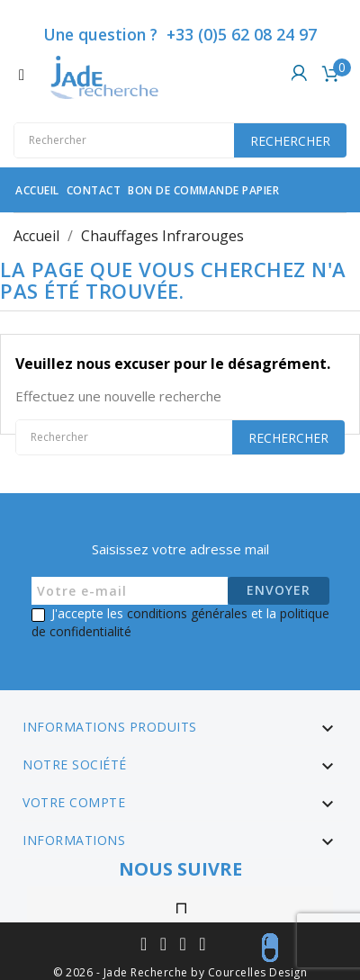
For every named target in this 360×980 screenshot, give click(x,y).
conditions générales (187, 613)
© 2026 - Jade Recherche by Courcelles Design (180, 972)
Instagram (183, 904)
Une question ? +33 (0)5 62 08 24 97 (180, 34)
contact (94, 190)
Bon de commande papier (203, 190)
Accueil (37, 190)
